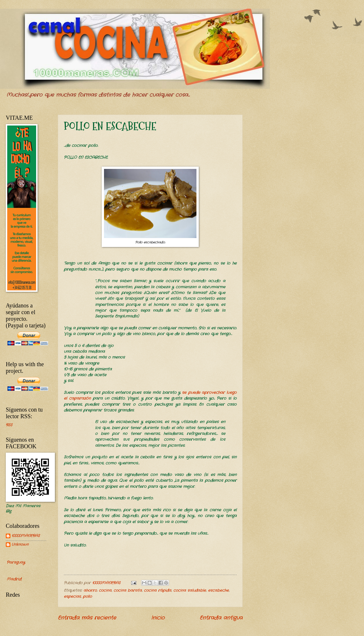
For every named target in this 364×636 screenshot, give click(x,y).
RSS (9, 425)
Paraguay (16, 562)
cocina (105, 590)
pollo (87, 597)
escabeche (218, 590)
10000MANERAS (26, 536)
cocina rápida (158, 590)
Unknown (20, 545)
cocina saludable (190, 590)
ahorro (90, 590)
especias (72, 597)
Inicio (158, 618)
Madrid (14, 579)
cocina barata (128, 590)
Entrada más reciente (87, 618)
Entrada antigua (221, 618)
